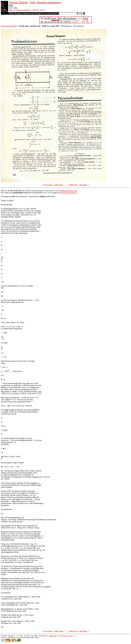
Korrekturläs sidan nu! (69, 193)
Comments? (53, 13)
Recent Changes (35, 13)
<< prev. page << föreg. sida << (53, 185)
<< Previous (35, 10)
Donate (45, 13)
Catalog (26, 13)
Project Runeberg (15, 13)
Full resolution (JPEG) (9, 26)
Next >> (43, 10)
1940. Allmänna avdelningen (45, 2)
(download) (53, 636)
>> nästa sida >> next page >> (78, 185)
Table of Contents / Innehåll (19, 10)
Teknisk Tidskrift (18, 2)
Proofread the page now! (68, 191)
